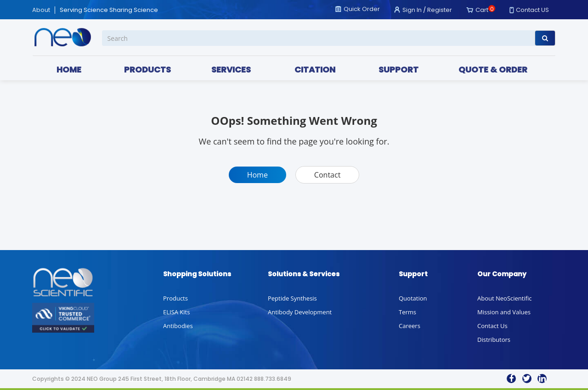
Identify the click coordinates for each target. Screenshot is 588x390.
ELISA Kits (176, 312)
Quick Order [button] (362, 9)
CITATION (315, 70)
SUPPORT (399, 70)
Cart (482, 10)
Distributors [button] (494, 340)
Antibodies (178, 326)
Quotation (413, 298)
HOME (69, 70)
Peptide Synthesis (292, 298)
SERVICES (231, 70)
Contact (327, 175)
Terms (407, 312)
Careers (410, 326)
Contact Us (492, 326)
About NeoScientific (505, 298)
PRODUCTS (147, 70)
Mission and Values (504, 312)
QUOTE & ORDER (493, 70)
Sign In (412, 10)
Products (175, 298)
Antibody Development (300, 312)
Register (440, 10)
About (41, 10)
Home (257, 175)
